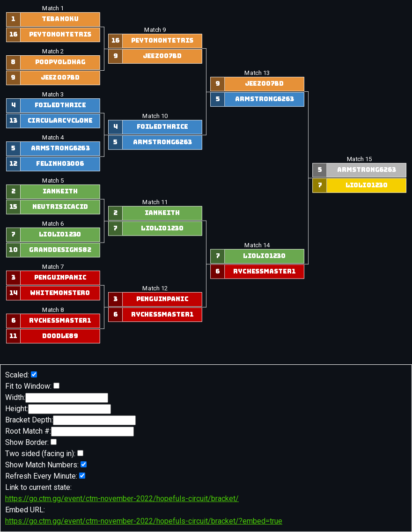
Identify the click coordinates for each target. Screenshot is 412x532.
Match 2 (53, 52)
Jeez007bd (60, 78)
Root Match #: (70, 432)
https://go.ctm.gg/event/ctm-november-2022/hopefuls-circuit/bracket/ (122, 499)
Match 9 (155, 30)
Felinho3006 (60, 164)
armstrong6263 (60, 148)
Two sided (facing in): (44, 454)
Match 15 (359, 159)
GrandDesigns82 (60, 250)
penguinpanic (60, 278)
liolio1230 (60, 235)
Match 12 (155, 288)
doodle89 (60, 336)
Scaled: (21, 375)
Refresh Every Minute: (45, 476)
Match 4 (53, 138)
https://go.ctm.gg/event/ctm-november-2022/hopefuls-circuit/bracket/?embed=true (144, 521)
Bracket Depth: (70, 420)
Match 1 (53, 8)
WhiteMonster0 (60, 293)
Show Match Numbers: (46, 465)
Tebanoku (60, 20)
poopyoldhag (60, 63)
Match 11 (155, 202)
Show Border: (31, 442)
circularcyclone (60, 121)
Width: (57, 398)
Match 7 (53, 267)
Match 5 (53, 181)
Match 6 (53, 224)
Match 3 (53, 95)
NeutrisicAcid (60, 207)
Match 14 (257, 245)
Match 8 (53, 310)
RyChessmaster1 (60, 321)
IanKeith (60, 192)
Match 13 (257, 73)
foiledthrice (60, 105)
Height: (58, 409)
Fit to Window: (32, 386)
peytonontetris (60, 35)
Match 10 (155, 116)
